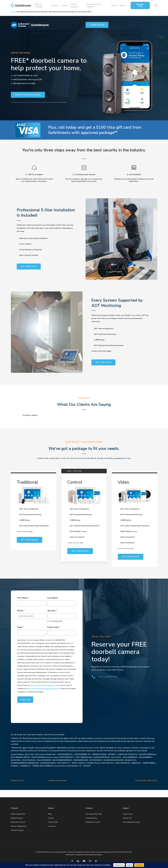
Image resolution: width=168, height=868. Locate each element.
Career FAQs (53, 822)
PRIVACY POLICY (17, 781)
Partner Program (17, 830)
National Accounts (18, 822)
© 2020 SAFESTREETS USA (146, 781)
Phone (21, 611)
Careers (51, 818)
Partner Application (18, 826)
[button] (97, 25)
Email (21, 627)
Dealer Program (17, 818)
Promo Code (54, 627)
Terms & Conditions (75, 852)
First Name (23, 598)
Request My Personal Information (89, 855)
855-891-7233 (140, 5)
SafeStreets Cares (93, 822)
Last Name (53, 598)
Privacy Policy (90, 852)
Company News (91, 818)
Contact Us (127, 818)
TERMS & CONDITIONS (57, 781)
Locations (52, 826)
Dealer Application (18, 814)
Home (13, 12)
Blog (50, 814)
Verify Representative (131, 822)
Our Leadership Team (94, 814)
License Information (104, 852)
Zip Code (52, 611)
